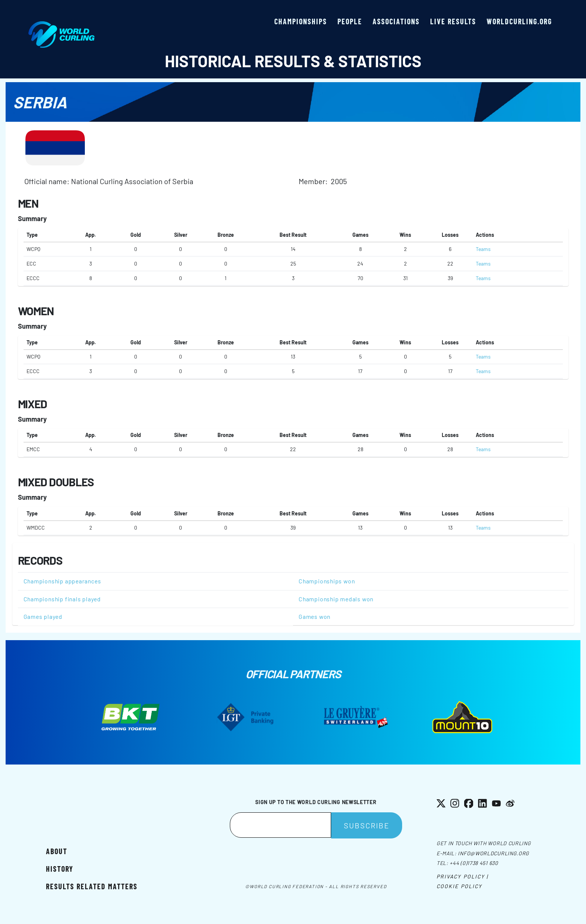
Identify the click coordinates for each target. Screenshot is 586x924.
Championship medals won (336, 599)
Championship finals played (62, 599)
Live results (453, 21)
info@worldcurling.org (494, 853)
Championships (301, 21)
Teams (483, 249)
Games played (43, 616)
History (60, 869)
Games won (314, 616)
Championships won (327, 581)
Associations (396, 21)
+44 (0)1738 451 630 (474, 863)
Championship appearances (62, 581)
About (57, 851)
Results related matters (92, 886)
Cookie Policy (459, 886)
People (350, 21)
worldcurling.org (519, 21)
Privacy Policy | (462, 876)
